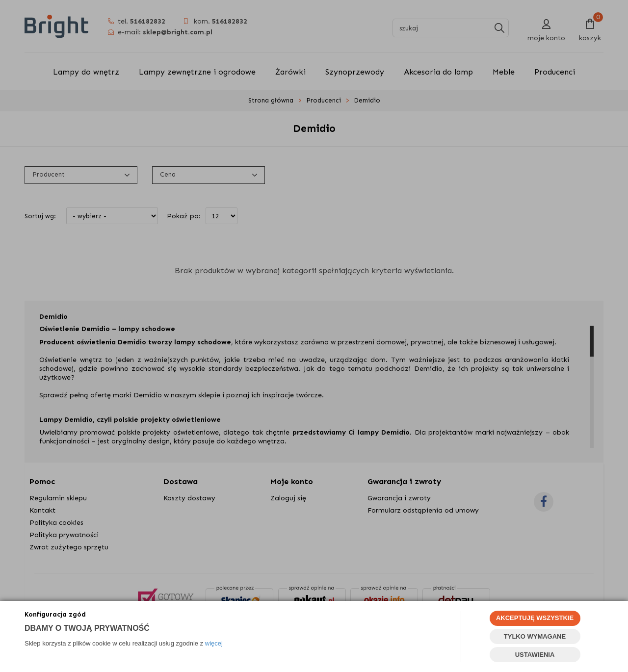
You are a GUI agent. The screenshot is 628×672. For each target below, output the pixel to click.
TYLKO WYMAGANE (535, 636)
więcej (214, 643)
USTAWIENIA (535, 655)
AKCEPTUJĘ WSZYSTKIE (535, 618)
